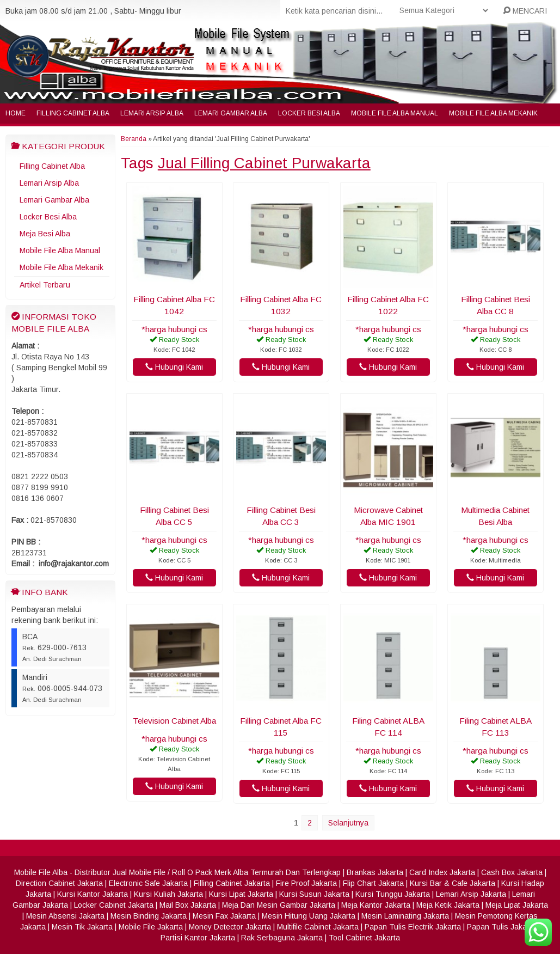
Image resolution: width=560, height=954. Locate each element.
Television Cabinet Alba (174, 721)
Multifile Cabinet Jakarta (318, 927)
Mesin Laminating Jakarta (405, 916)
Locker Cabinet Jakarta (114, 905)
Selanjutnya (348, 823)
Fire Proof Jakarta (306, 883)
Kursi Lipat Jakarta (241, 894)
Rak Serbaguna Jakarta (282, 938)
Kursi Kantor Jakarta (93, 894)
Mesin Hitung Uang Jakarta (309, 916)
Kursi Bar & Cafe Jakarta (453, 883)
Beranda (134, 139)
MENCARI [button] (525, 11)
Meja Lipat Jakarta (517, 905)
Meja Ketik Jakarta (448, 905)
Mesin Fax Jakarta (224, 916)
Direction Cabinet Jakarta (59, 883)
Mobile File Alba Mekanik (493, 113)
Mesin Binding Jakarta (149, 916)
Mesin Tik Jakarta (82, 927)
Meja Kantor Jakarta (376, 905)
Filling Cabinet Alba (73, 113)
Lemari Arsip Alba (152, 113)
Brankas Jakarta (375, 872)
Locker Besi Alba (309, 113)
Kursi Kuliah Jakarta (168, 894)
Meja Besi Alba (45, 234)
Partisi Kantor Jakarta (198, 938)
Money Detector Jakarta (230, 927)
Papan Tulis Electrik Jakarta (413, 927)
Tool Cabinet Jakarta (364, 938)
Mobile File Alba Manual (395, 113)
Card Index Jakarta (442, 872)
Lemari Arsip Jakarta (471, 894)
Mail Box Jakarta (188, 905)
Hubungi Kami (174, 367)
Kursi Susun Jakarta (314, 894)
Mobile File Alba (41, 872)
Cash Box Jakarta (512, 872)
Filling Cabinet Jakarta (232, 883)
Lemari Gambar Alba (231, 113)
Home (16, 113)
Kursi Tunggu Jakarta (393, 894)
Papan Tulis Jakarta (501, 927)
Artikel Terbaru (45, 285)
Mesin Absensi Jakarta (65, 916)
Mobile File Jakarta (151, 927)
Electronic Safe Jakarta (148, 883)
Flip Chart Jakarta (373, 883)
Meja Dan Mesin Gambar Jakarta (279, 905)
